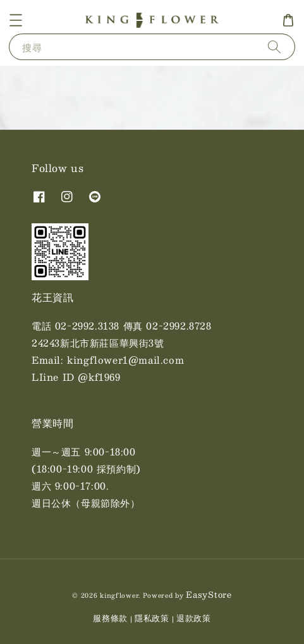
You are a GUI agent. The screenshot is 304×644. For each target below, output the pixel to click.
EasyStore (209, 595)
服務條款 (110, 618)
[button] (16, 20)
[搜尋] (274, 46)
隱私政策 (152, 618)
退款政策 (194, 618)
